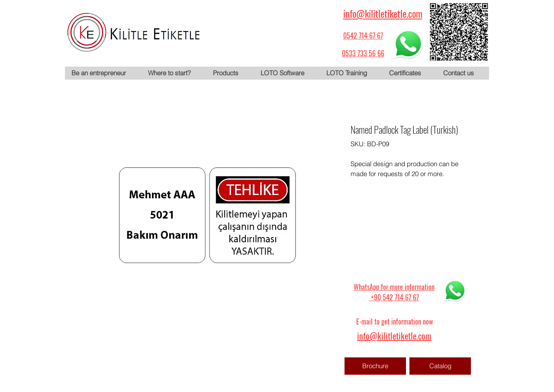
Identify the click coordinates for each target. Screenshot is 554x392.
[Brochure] (375, 366)
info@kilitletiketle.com (383, 13)
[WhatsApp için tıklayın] (408, 44)
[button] (230, 73)
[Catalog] (440, 366)
